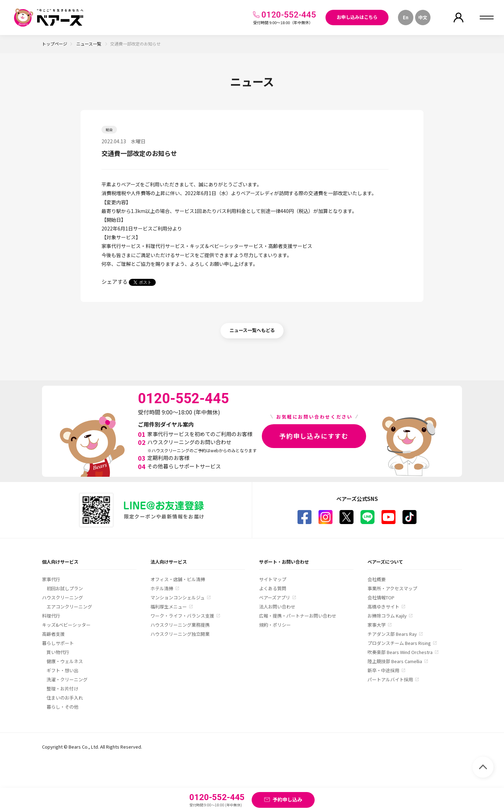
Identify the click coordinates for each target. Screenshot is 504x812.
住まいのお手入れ (65, 698)
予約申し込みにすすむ (314, 436)
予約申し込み (287, 799)
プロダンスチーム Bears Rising (399, 643)
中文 (423, 17)
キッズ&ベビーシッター (66, 625)
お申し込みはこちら (357, 17)
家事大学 (377, 625)
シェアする (115, 281)
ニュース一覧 (89, 44)
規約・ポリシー (275, 625)
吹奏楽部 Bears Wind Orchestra (400, 652)
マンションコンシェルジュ (178, 597)
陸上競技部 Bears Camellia (395, 661)
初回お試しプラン (65, 588)
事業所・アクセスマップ (392, 588)
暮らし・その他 (62, 707)
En (406, 17)
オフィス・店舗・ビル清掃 (178, 579)
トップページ (55, 44)
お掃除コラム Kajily (387, 616)
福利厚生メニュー (169, 607)
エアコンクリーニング (69, 607)
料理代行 (51, 616)
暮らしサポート (58, 643)
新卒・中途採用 (383, 670)
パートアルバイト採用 (390, 679)
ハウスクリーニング (62, 597)
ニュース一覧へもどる (252, 330)
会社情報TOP (381, 597)
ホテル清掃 (162, 588)
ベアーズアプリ (275, 597)
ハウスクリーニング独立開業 (180, 634)
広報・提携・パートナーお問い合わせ (298, 616)
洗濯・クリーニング (67, 679)
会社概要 (377, 579)
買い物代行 (58, 652)
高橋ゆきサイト (383, 607)
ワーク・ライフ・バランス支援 (182, 616)
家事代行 (51, 579)
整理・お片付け (62, 689)
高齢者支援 (53, 634)
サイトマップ (273, 579)
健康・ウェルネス (65, 661)
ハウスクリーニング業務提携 (180, 625)
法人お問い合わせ (277, 607)
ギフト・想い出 (62, 670)
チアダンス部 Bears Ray (392, 634)
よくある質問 (273, 588)
